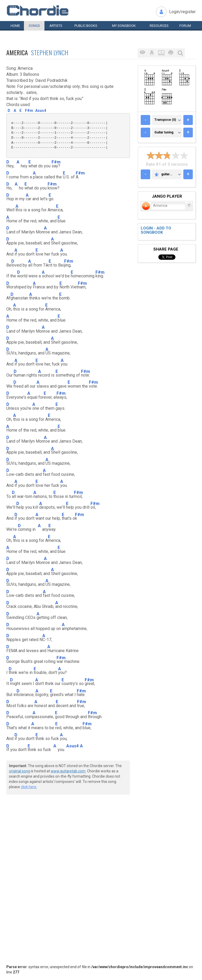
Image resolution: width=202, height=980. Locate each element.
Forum (185, 26)
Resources (159, 26)
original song (19, 771)
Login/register (182, 12)
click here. (29, 787)
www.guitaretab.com (68, 771)
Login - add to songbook (156, 230)
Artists (56, 26)
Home (15, 26)
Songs (34, 26)
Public (86, 26)
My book (124, 26)
